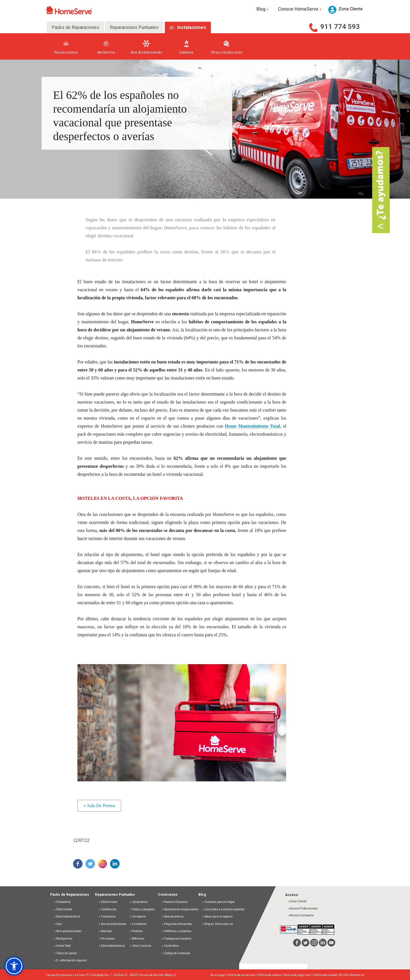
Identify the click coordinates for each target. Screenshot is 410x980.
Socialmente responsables (180, 909)
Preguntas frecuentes (177, 924)
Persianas (107, 939)
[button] (14, 966)
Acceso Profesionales (303, 908)
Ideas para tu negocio (217, 917)
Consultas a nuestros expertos (223, 909)
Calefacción (107, 909)
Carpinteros (138, 902)
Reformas (137, 939)
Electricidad (63, 909)
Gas (58, 924)
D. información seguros (70, 960)
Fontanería (62, 902)
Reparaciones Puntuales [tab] (134, 27)
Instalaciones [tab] (192, 27)
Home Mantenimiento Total (252, 426)
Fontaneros (107, 917)
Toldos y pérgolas (142, 909)
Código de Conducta (176, 953)
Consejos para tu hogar (218, 902)
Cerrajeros (138, 917)
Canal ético (170, 946)
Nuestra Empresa (174, 902)
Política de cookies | (270, 975)
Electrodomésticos (67, 917)
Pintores (136, 931)
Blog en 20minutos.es (217, 924)
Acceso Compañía (301, 915)
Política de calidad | (326, 975)
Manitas (105, 931)
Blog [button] (263, 9)
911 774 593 (340, 27)
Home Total (62, 946)
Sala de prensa (172, 917)
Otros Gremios (140, 946)
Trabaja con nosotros (176, 939)
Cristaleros (138, 924)
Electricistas (108, 902)
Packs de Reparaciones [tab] (75, 27)
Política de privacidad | (242, 975)
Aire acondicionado (68, 931)
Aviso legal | (219, 975)
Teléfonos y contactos (176, 931)
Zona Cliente (297, 901)
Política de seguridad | (298, 975)
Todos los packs (65, 953)
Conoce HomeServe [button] (300, 9)
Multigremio (63, 939)
